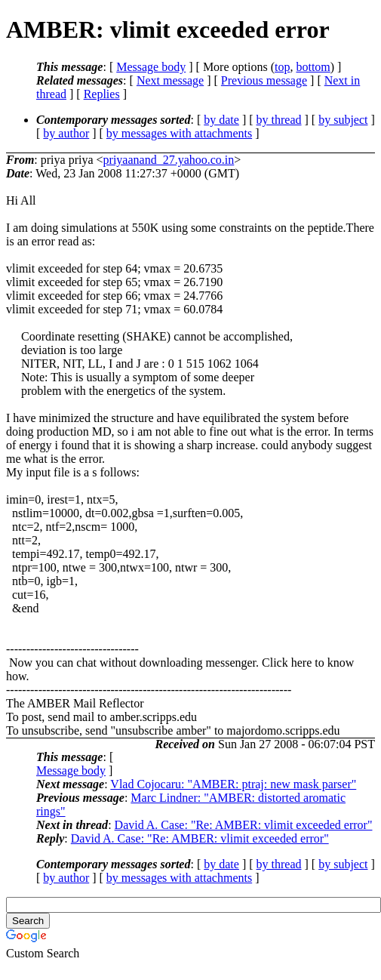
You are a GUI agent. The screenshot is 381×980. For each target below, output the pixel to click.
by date (221, 120)
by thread (279, 120)
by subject (343, 120)
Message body (151, 67)
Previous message (264, 80)
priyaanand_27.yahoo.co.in (169, 160)
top (282, 67)
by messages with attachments (179, 133)
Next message (170, 80)
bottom (313, 67)
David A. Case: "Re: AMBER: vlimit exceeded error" (244, 825)
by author (66, 133)
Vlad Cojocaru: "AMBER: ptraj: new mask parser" (233, 784)
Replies (102, 94)
